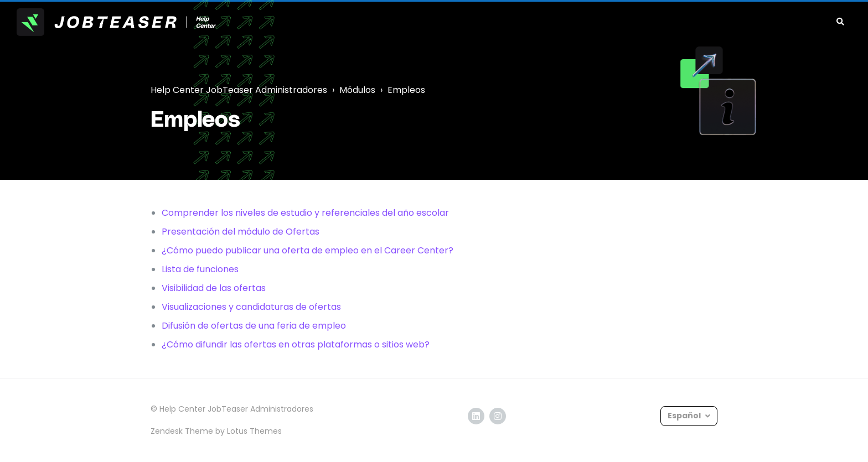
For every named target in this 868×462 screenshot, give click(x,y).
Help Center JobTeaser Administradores (239, 90)
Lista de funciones (200, 269)
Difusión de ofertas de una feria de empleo (254, 326)
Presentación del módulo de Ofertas (241, 232)
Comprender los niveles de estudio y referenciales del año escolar (305, 213)
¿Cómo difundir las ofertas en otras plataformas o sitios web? (296, 344)
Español (685, 416)
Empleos (406, 90)
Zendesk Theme (182, 431)
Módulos (357, 90)
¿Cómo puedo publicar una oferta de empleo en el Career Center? (308, 250)
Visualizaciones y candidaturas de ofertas (251, 307)
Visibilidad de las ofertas (214, 288)
